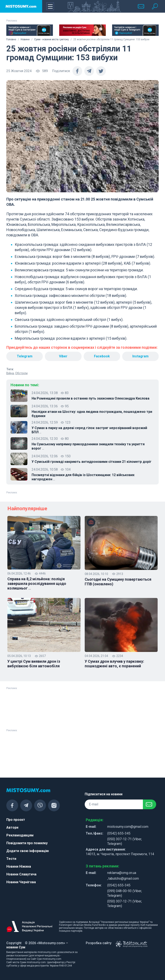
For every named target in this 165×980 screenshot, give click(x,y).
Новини (25, 39)
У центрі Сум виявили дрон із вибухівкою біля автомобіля (34, 664)
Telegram (25, 356)
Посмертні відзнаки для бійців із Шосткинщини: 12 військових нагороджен (83, 477)
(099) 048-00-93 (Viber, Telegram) (125, 893)
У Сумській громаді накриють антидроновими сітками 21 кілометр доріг (92, 462)
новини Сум (16, 947)
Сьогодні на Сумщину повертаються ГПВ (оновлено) (118, 582)
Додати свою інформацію (28, 851)
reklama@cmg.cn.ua (122, 873)
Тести (11, 859)
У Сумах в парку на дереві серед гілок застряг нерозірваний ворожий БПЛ (89, 430)
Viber (63, 356)
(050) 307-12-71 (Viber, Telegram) (125, 841)
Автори (12, 827)
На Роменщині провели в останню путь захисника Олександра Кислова (91, 398)
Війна (10, 373)
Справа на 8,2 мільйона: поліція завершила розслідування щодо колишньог (37, 584)
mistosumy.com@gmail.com (128, 827)
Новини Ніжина (19, 866)
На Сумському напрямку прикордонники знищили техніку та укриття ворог (88, 446)
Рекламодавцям (20, 835)
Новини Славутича (21, 874)
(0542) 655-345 (119, 833)
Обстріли (21, 373)
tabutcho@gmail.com (124, 878)
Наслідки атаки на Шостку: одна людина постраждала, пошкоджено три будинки (92, 414)
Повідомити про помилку (27, 843)
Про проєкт (16, 820)
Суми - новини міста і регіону (52, 39)
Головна (11, 39)
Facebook (102, 356)
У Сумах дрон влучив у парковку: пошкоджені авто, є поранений (114, 664)
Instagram (140, 356)
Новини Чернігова (21, 882)
